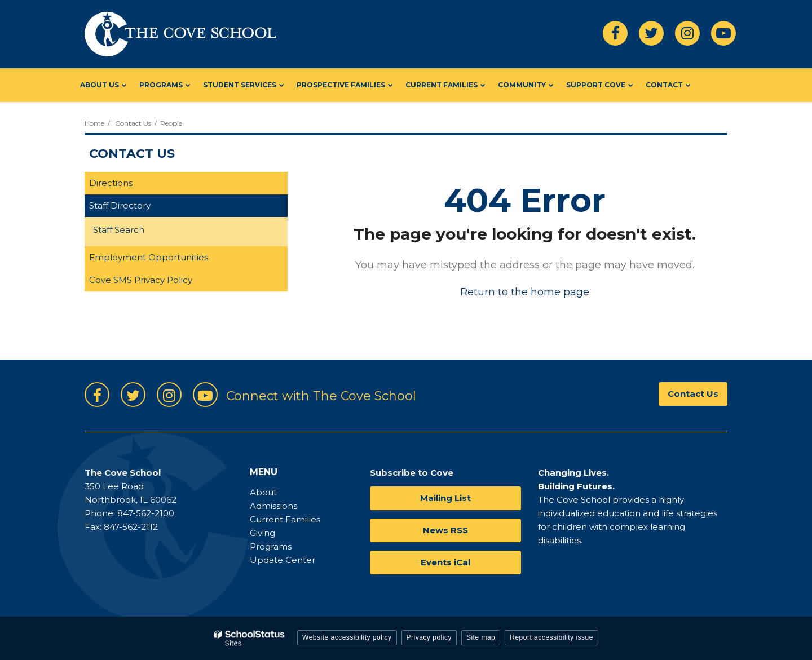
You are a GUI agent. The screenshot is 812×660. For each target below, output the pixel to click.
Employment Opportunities (149, 257)
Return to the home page (525, 292)
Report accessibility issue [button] (551, 637)
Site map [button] (481, 637)
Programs (271, 546)
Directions (111, 183)
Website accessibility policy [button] (347, 637)
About (263, 492)
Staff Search (119, 230)
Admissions (273, 506)
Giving (262, 533)
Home (94, 123)
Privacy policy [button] (429, 637)
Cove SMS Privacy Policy (141, 280)
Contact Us (133, 123)
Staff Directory (120, 205)
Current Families (285, 519)
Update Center (283, 560)
